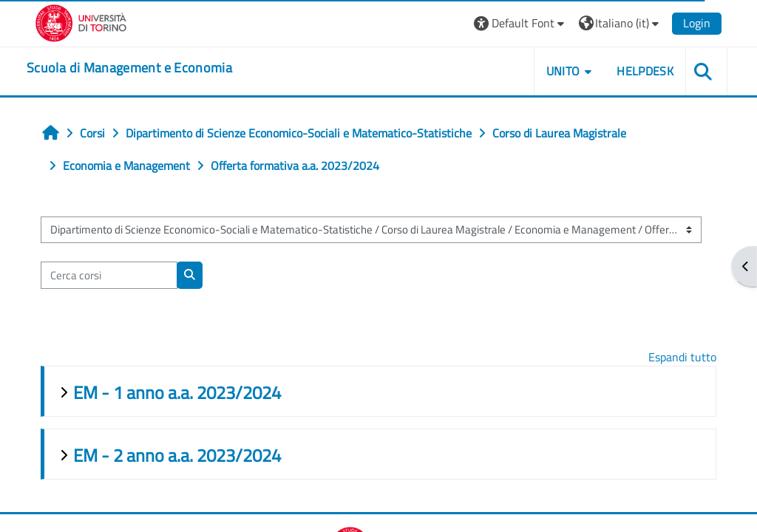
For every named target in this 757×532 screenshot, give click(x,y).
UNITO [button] (563, 71)
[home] (129, 68)
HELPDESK (645, 71)
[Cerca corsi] (109, 275)
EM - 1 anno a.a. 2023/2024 (177, 392)
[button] (521, 23)
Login (697, 23)
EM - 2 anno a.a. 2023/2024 (177, 455)
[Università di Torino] (81, 21)
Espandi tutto (682, 357)
